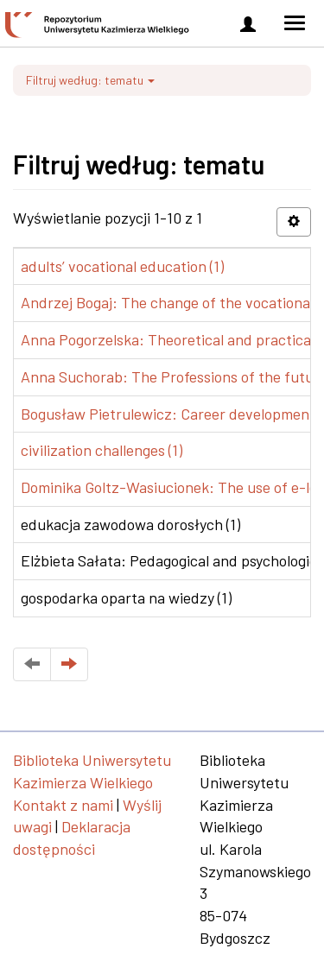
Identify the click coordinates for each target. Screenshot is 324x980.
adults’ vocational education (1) (122, 266)
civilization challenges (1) (102, 450)
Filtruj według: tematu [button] (90, 80)
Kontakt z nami (63, 805)
